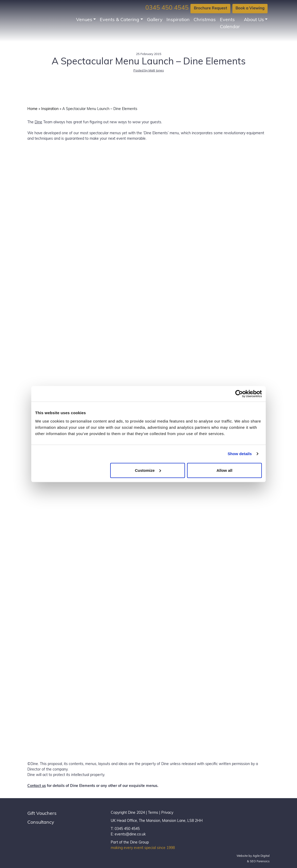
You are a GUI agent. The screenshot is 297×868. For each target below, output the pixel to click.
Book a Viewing (250, 8)
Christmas (205, 20)
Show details (240, 454)
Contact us (37, 786)
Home (32, 109)
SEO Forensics (260, 862)
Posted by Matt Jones (149, 71)
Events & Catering (119, 20)
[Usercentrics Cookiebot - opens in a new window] (239, 394)
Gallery (155, 20)
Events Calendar (230, 23)
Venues (84, 20)
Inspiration (178, 20)
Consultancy (41, 823)
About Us (254, 20)
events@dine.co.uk (130, 835)
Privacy (167, 813)
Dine (38, 122)
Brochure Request (211, 8)
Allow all (224, 470)
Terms (153, 813)
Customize (148, 470)
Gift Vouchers (42, 814)
